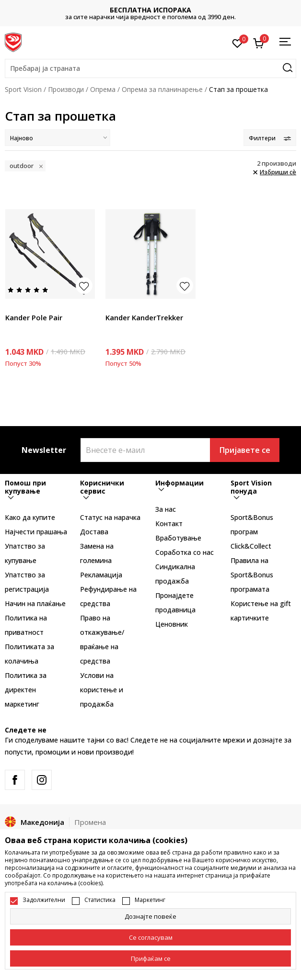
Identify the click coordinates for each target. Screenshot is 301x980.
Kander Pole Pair (34, 317)
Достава (94, 532)
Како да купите (30, 517)
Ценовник (172, 624)
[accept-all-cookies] (150, 958)
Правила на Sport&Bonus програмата (252, 575)
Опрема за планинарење (162, 89)
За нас (166, 509)
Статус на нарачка (110, 517)
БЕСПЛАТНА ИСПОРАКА (150, 10)
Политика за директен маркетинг (26, 690)
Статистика (100, 900)
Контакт (169, 524)
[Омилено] (237, 43)
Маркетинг (150, 900)
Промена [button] (90, 822)
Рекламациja (101, 575)
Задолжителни (44, 900)
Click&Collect (251, 546)
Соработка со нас (185, 552)
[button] (150, 68)
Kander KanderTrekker (144, 317)
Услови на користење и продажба (102, 690)
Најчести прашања (36, 532)
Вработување (178, 538)
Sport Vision (23, 89)
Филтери (270, 138)
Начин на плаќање (35, 603)
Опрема (103, 89)
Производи (66, 89)
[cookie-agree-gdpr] (150, 937)
